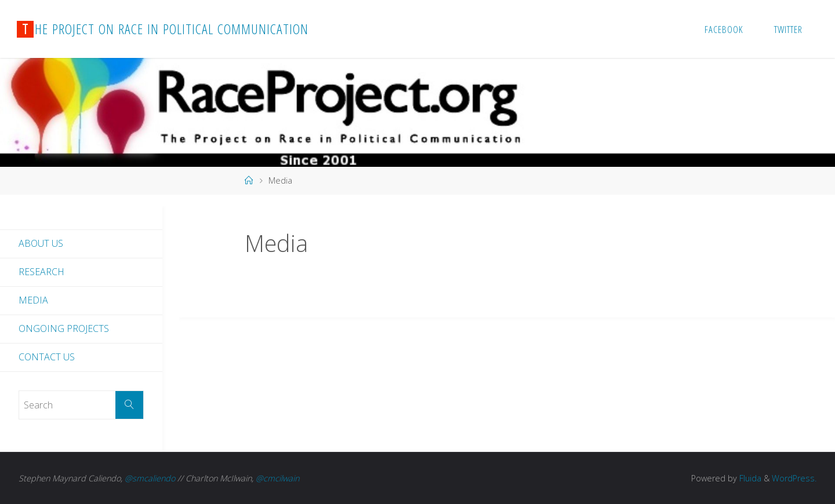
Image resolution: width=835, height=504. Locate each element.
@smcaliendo (150, 478)
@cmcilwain (277, 478)
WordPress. (794, 478)
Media (33, 300)
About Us (41, 243)
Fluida (749, 478)
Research (41, 272)
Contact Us (47, 357)
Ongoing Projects (64, 328)
